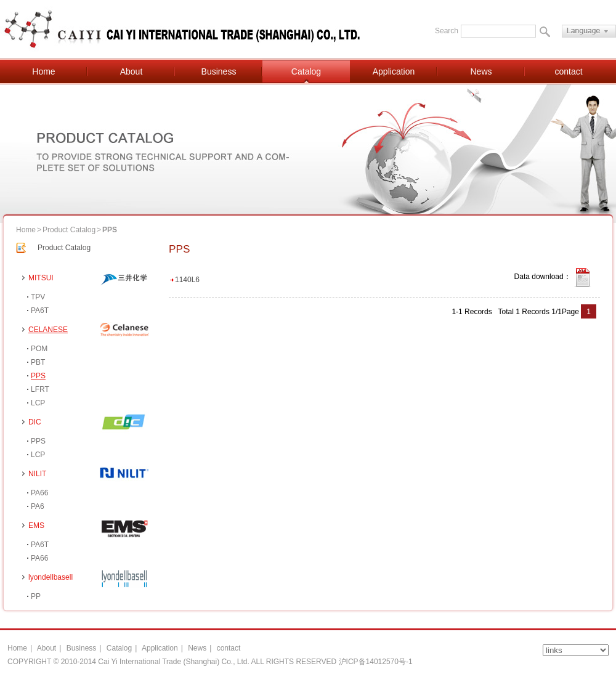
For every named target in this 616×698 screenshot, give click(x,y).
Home (43, 71)
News (481, 71)
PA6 (38, 506)
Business (219, 71)
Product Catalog (69, 230)
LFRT (40, 389)
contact (568, 71)
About (132, 71)
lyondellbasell (51, 577)
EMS (36, 526)
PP (36, 596)
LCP (38, 403)
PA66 (39, 493)
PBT (38, 362)
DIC (35, 422)
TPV (38, 297)
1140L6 (187, 280)
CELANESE (48, 330)
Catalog (306, 71)
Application (394, 71)
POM (39, 349)
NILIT (37, 474)
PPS (38, 376)
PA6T (40, 310)
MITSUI (41, 278)
